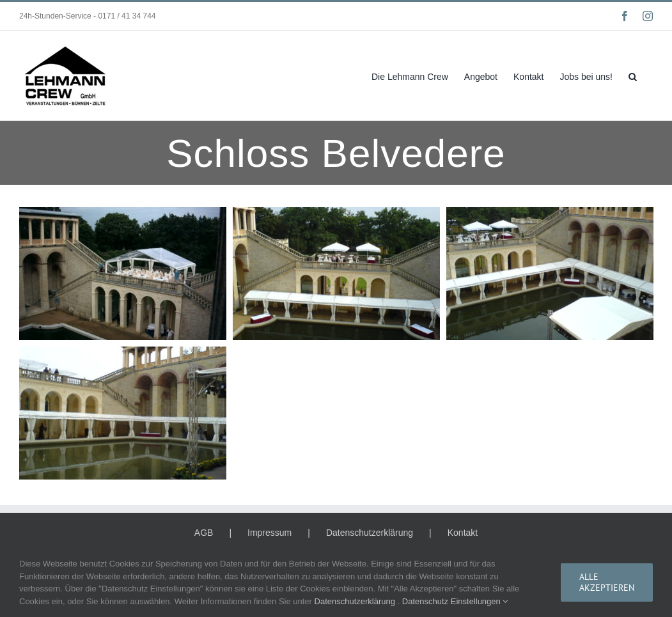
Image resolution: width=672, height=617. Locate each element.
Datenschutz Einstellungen (455, 601)
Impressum (270, 533)
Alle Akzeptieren (607, 582)
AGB (204, 533)
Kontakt (463, 533)
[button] (633, 75)
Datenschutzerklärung (370, 533)
